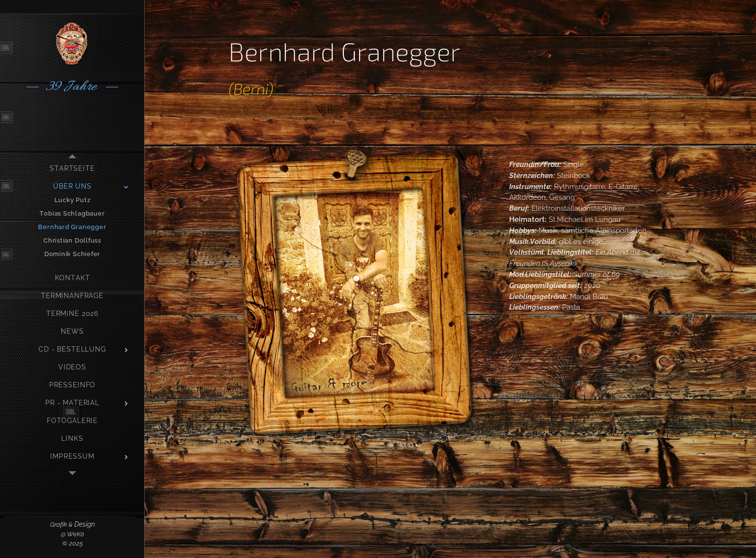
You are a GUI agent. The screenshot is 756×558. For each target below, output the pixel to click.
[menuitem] (72, 169)
